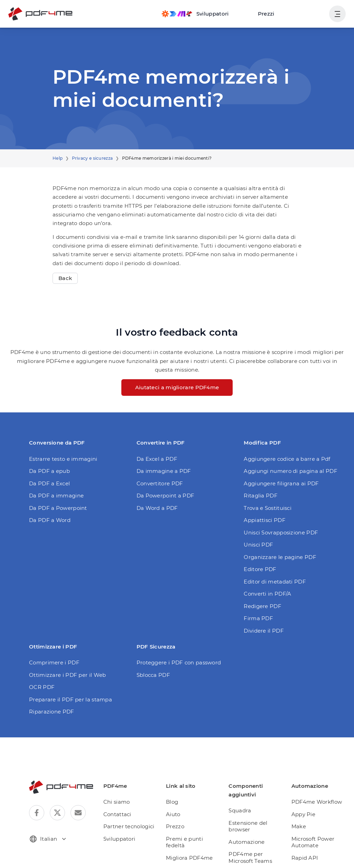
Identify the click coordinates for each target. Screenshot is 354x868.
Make (299, 809)
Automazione (247, 825)
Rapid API (305, 840)
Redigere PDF (261, 589)
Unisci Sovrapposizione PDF (278, 515)
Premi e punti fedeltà (195, 821)
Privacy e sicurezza (89, 158)
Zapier (300, 853)
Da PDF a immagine (53, 478)
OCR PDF (41, 670)
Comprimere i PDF (51, 645)
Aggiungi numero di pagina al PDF (285, 454)
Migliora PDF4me (191, 834)
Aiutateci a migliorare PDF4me (177, 370)
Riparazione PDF (50, 694)
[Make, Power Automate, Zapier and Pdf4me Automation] (201, 14)
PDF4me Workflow (315, 785)
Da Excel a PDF (156, 441)
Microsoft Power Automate (312, 825)
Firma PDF (257, 601)
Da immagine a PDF (161, 454)
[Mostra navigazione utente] (337, 14)
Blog (175, 785)
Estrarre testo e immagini (59, 441)
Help (57, 158)
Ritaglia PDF (259, 478)
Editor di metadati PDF (271, 564)
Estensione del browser (249, 809)
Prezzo (179, 809)
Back (64, 269)
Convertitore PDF (157, 466)
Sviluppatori (123, 821)
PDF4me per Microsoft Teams (251, 840)
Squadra (242, 793)
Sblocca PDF (152, 657)
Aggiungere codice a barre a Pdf (282, 441)
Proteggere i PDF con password (175, 645)
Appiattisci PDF (262, 503)
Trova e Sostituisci (266, 490)
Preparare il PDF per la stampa (66, 682)
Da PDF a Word (48, 503)
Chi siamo (121, 785)
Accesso (311, 14)
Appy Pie (304, 797)
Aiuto (176, 797)
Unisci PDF (257, 527)
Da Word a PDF (156, 490)
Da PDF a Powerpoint (55, 490)
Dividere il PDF (262, 613)
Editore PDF (258, 552)
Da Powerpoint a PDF (163, 478)
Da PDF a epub (48, 454)
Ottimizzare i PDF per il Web (63, 657)
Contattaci (121, 797)
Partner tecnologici (131, 809)
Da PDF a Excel (48, 466)
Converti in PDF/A (265, 576)
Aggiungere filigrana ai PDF (277, 466)
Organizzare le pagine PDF (276, 539)
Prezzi (269, 14)
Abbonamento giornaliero (187, 849)
